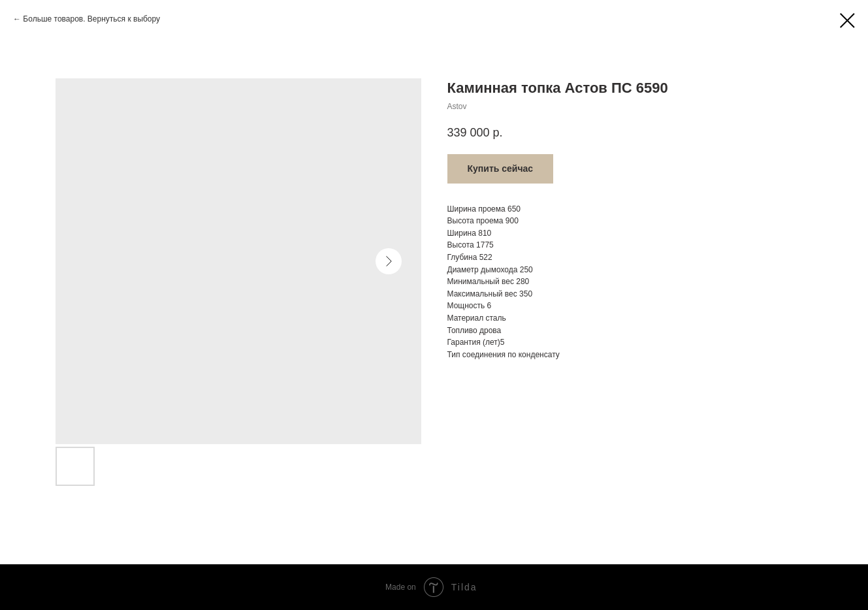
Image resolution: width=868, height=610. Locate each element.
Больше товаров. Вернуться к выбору (91, 19)
